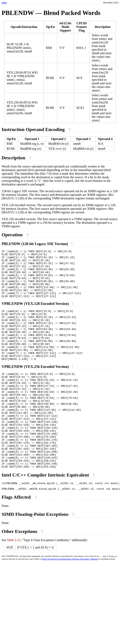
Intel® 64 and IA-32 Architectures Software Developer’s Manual (70, 599)
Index (4, 3)
